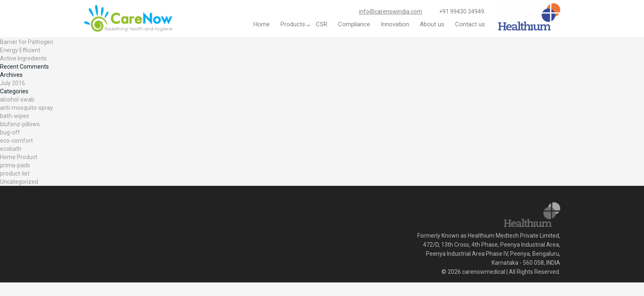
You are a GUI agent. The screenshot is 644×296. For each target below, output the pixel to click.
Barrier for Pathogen (27, 42)
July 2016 (13, 83)
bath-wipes (15, 116)
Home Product (19, 157)
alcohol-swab (17, 99)
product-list (15, 173)
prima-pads (15, 165)
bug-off (10, 132)
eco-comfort (16, 141)
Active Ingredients (23, 58)
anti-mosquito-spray (26, 108)
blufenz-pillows (20, 124)
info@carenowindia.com (391, 12)
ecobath (11, 149)
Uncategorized (19, 182)
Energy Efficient (20, 50)
